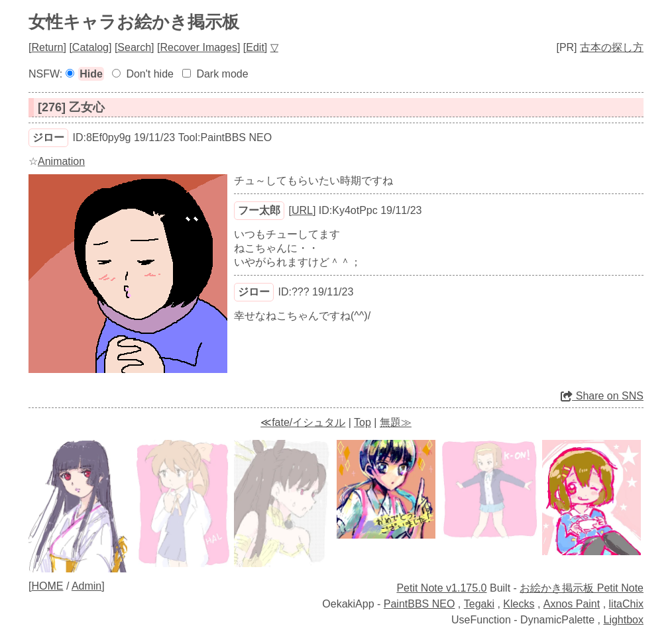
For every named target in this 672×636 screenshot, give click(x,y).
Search (134, 47)
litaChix (626, 604)
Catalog (90, 47)
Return (47, 47)
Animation (61, 161)
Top (363, 422)
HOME (47, 586)
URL (302, 210)
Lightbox (624, 620)
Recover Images (198, 47)
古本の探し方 (612, 47)
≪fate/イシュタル (303, 422)
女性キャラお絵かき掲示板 (134, 22)
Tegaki (479, 604)
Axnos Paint (572, 604)
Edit (255, 47)
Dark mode (222, 74)
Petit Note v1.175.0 (441, 588)
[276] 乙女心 (71, 107)
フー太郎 (259, 210)
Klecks (519, 604)
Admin (86, 586)
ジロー (48, 137)
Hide (91, 74)
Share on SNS (602, 396)
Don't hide (150, 74)
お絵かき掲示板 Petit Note (582, 588)
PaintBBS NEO (420, 604)
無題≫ (396, 422)
